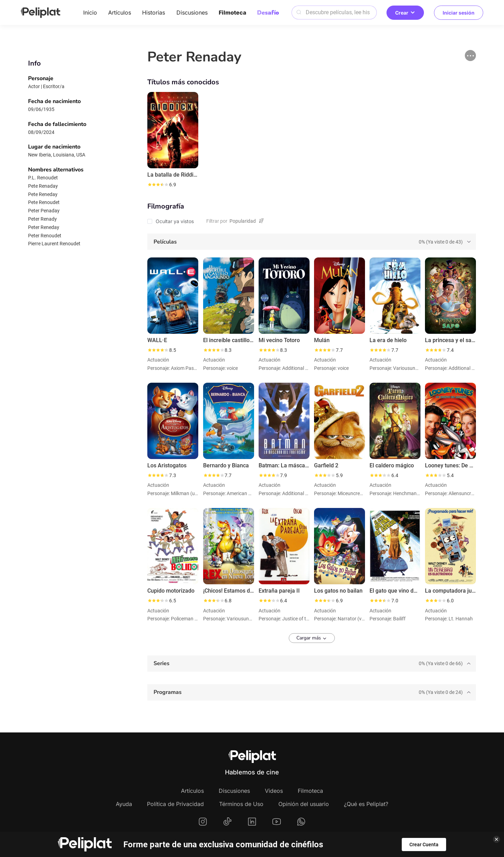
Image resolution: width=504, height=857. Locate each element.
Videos (274, 791)
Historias (154, 12)
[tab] (312, 242)
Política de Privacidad (175, 804)
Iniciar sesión (459, 13)
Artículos (120, 12)
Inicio (90, 12)
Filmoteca (232, 12)
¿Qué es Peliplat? (366, 804)
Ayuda (124, 804)
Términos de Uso (241, 804)
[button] (470, 56)
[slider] (158, 185)
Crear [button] (405, 13)
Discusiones (192, 12)
